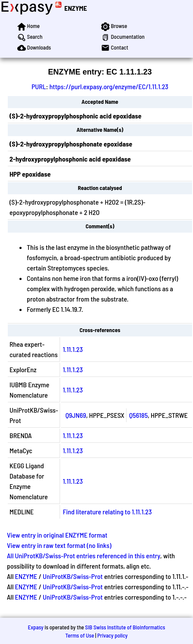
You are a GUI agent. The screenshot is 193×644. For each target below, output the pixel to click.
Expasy (35, 627)
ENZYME (76, 8)
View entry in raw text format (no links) (59, 545)
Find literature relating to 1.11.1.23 (107, 512)
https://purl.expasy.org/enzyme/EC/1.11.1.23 (109, 86)
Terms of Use (80, 635)
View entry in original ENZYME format (57, 535)
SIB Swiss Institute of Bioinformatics (125, 627)
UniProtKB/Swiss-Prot (73, 576)
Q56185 (138, 415)
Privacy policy (112, 635)
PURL (39, 86)
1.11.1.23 (73, 349)
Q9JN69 (76, 415)
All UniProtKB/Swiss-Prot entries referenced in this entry (84, 555)
